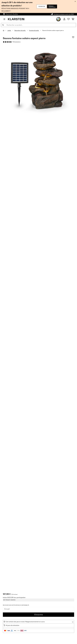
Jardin (9, 30)
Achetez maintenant (52, 6)
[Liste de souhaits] (68, 19)
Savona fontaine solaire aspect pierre (54, 30)
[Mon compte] (64, 19)
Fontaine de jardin (35, 30)
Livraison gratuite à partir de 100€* (63, 14)
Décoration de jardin (21, 30)
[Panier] (73, 19)
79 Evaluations (17, 42)
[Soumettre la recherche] (3, 25)
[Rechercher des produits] (38, 25)
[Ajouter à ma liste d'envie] (73, 37)
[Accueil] (5, 30)
